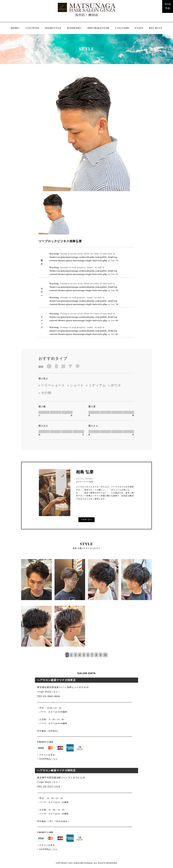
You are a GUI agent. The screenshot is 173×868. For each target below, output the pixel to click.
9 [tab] (101, 655)
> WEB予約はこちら (47, 759)
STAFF (139, 28)
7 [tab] (92, 655)
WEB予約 (168, 6)
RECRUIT (156, 28)
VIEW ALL (86, 520)
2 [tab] (71, 655)
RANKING (74, 28)
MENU (15, 28)
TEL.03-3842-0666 (49, 696)
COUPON (32, 28)
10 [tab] (105, 655)
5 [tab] (84, 655)
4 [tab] (80, 655)
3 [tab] (75, 655)
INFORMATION (98, 28)
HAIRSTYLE (53, 28)
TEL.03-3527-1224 (49, 787)
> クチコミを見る (46, 755)
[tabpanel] (86, 606)
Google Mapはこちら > (48, 692)
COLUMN (122, 28)
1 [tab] (67, 655)
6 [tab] (88, 655)
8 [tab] (96, 655)
